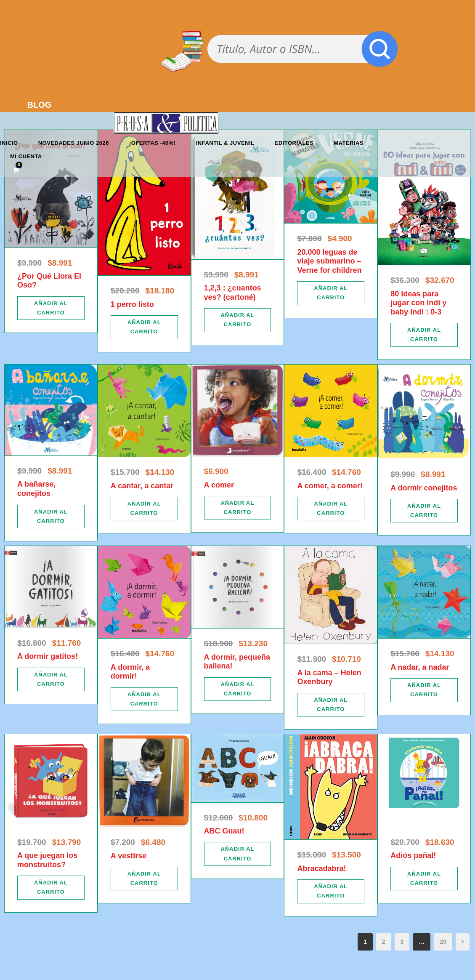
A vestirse (129, 856)
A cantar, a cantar (142, 486)
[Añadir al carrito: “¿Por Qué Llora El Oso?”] (51, 308)
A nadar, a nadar (420, 667)
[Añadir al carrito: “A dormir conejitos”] (424, 511)
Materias (349, 143)
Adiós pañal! (413, 855)
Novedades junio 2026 (74, 143)
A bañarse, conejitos (36, 489)
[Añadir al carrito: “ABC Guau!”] (238, 854)
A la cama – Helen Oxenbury (329, 677)
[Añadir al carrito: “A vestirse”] (144, 879)
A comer (219, 485)
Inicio (9, 143)
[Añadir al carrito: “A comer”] (238, 508)
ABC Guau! (224, 831)
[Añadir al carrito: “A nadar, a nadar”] (424, 690)
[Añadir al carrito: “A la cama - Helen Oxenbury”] (331, 705)
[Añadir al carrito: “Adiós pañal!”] (424, 879)
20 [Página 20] (443, 942)
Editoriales (294, 143)
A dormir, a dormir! (130, 672)
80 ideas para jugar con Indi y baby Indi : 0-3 (418, 303)
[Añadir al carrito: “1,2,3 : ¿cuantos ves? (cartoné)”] (238, 320)
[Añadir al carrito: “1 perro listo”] (144, 327)
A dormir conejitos (424, 488)
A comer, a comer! (330, 486)
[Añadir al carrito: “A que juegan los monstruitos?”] (51, 887)
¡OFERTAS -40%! (153, 143)
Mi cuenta (26, 156)
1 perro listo (132, 304)
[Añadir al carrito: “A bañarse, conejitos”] (51, 517)
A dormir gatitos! (48, 656)
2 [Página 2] (384, 942)
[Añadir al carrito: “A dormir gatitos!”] (51, 679)
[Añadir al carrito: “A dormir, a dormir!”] (144, 699)
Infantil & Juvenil (225, 143)
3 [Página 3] (402, 942)
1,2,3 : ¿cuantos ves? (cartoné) (233, 293)
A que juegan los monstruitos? (47, 860)
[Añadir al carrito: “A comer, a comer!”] (331, 509)
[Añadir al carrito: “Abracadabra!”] (331, 891)
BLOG (40, 105)
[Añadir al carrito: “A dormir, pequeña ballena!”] (238, 689)
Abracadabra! (321, 868)
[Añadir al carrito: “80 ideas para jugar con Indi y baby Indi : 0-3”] (424, 335)
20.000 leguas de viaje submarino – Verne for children (329, 261)
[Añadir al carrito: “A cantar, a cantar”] (144, 509)
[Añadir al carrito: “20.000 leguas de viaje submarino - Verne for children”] (331, 293)
